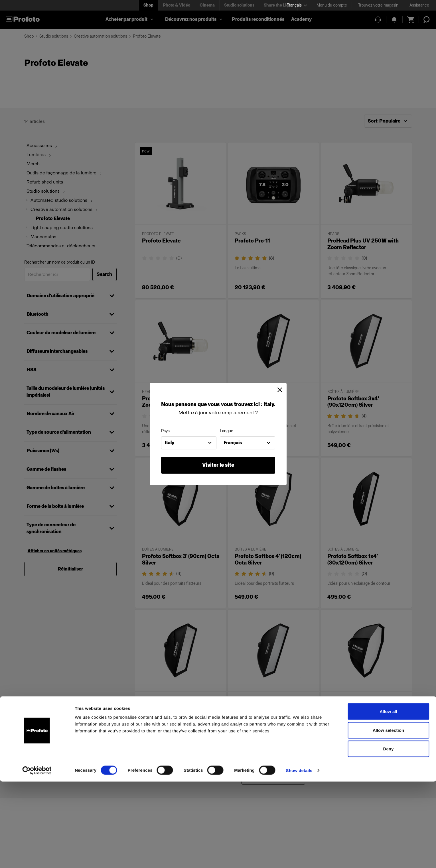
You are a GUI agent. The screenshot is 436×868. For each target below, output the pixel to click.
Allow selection (389, 817)
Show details (299, 857)
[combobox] (189, 443)
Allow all (388, 798)
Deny (388, 835)
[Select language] (297, 5)
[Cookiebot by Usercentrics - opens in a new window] (37, 857)
